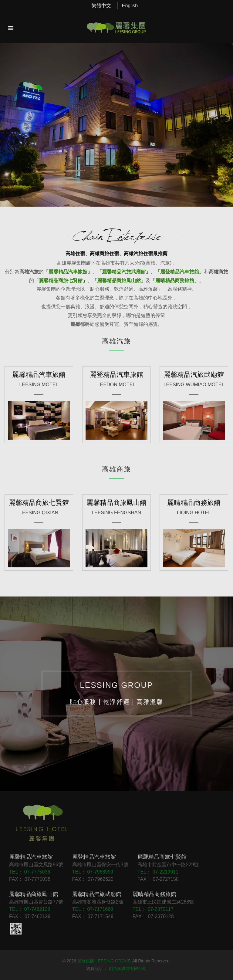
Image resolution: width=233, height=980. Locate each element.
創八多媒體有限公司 (128, 968)
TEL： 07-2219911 (158, 872)
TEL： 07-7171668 (93, 909)
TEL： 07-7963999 (93, 872)
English (130, 6)
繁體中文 (101, 6)
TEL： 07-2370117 (153, 909)
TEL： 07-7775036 (30, 872)
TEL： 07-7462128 (30, 909)
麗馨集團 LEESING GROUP (104, 961)
